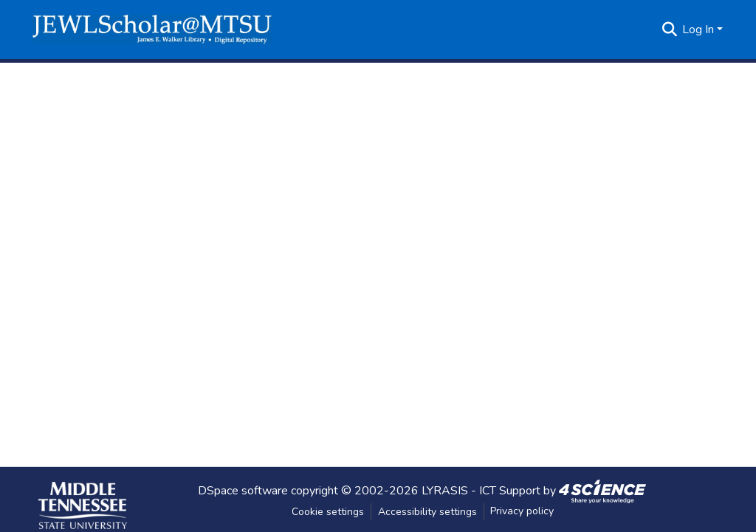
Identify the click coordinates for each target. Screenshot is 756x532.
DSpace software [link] (243, 490)
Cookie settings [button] (328, 512)
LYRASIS (445, 490)
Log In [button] (700, 30)
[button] (152, 30)
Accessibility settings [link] (427, 512)
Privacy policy (522, 511)
